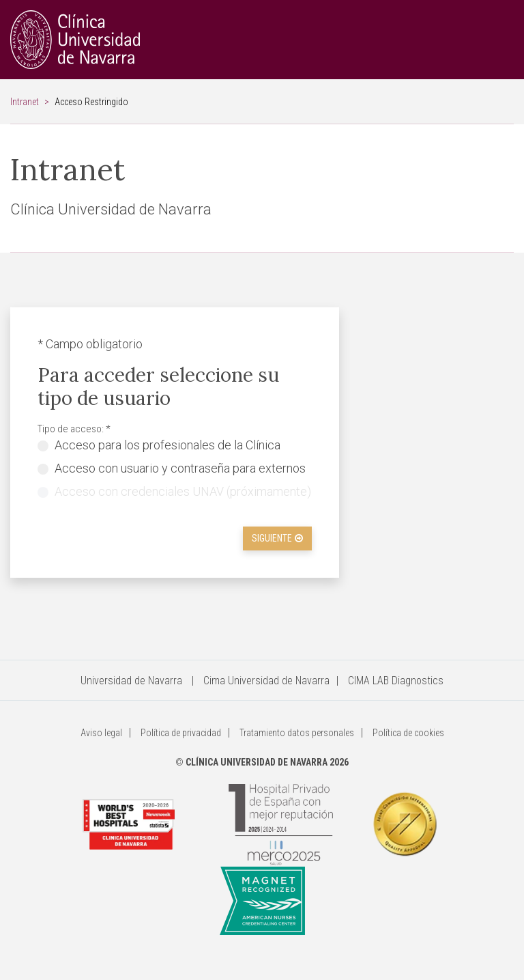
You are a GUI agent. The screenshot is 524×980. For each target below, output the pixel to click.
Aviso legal (101, 733)
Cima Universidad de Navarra (266, 681)
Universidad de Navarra (131, 681)
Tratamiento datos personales (297, 733)
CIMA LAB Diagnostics (396, 681)
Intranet (25, 102)
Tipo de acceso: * (74, 429)
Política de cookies (408, 733)
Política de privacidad (181, 733)
